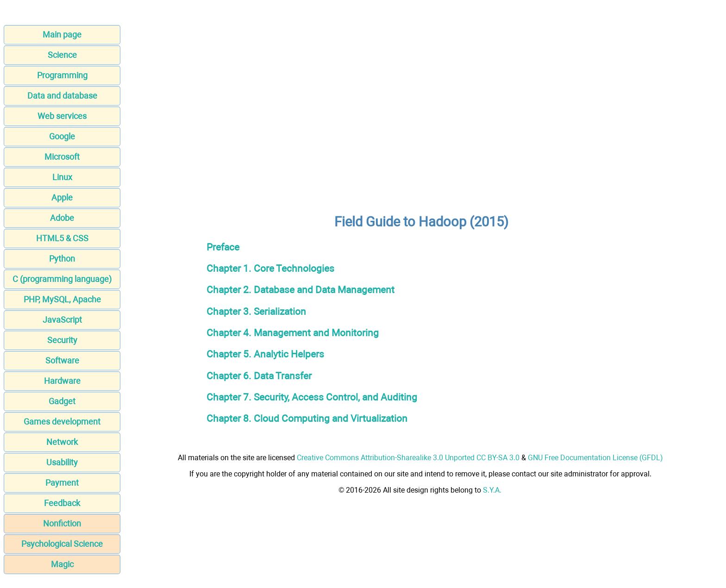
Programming (62, 75)
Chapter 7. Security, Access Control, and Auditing (312, 397)
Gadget (62, 401)
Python (62, 259)
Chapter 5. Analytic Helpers (265, 354)
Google (62, 136)
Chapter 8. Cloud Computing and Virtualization (307, 418)
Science (62, 55)
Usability (62, 462)
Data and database (62, 96)
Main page (62, 34)
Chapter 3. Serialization (256, 311)
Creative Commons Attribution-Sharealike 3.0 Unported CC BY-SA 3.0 (408, 458)
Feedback (62, 503)
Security (62, 340)
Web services (62, 116)
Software (62, 360)
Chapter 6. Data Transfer (259, 376)
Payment (62, 483)
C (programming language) (62, 279)
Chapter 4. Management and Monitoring (293, 333)
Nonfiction (62, 523)
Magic (62, 564)
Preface (223, 247)
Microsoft (62, 157)
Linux (62, 177)
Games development (62, 422)
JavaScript (62, 320)
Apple (62, 197)
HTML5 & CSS (62, 238)
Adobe (62, 218)
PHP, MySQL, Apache (62, 299)
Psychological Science (62, 544)
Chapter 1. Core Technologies (270, 268)
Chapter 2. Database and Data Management (300, 290)
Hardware (62, 381)
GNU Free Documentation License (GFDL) (595, 458)
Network (62, 442)
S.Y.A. (492, 490)
